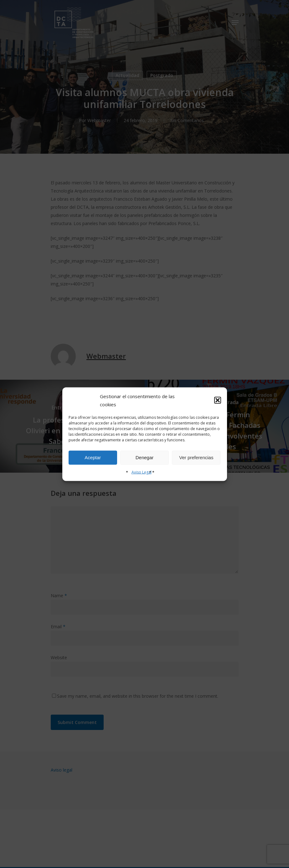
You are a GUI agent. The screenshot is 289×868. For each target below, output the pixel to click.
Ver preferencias (196, 457)
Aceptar (93, 457)
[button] (218, 400)
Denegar (145, 457)
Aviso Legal (142, 472)
